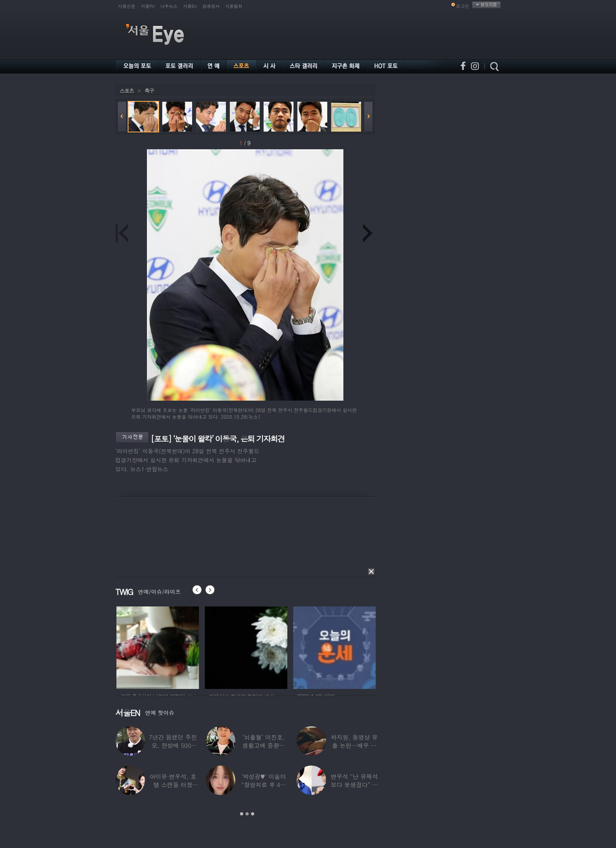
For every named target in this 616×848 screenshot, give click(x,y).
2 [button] (247, 814)
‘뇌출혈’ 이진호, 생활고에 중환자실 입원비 (264, 745)
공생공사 (211, 6)
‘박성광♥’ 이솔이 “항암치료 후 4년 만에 (264, 785)
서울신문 (127, 6)
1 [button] (242, 814)
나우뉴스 (169, 6)
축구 (149, 91)
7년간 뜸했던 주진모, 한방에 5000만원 (173, 745)
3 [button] (253, 814)
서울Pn (148, 6)
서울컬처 (234, 6)
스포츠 (127, 91)
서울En (190, 6)
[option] (169, 647)
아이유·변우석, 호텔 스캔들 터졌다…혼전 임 (173, 785)
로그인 (463, 6)
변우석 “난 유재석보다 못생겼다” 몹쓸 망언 (354, 785)
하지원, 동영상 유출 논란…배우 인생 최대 (354, 745)
